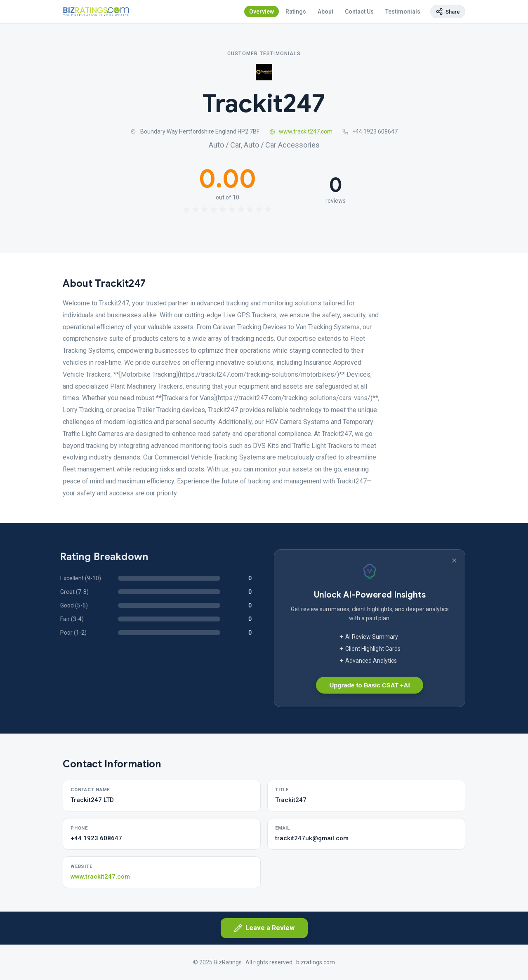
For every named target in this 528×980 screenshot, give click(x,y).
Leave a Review (264, 928)
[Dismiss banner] (454, 560)
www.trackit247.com (301, 131)
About (325, 12)
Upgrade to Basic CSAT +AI (369, 685)
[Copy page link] (448, 12)
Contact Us (359, 12)
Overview (262, 12)
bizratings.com (316, 962)
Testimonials (403, 12)
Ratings (296, 12)
